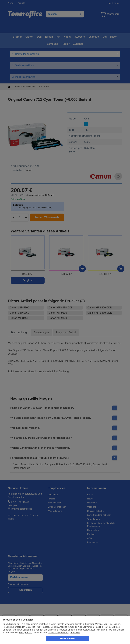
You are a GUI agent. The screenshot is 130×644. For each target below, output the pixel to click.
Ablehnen (75, 633)
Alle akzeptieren (68, 638)
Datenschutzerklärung (59, 633)
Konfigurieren (26, 633)
